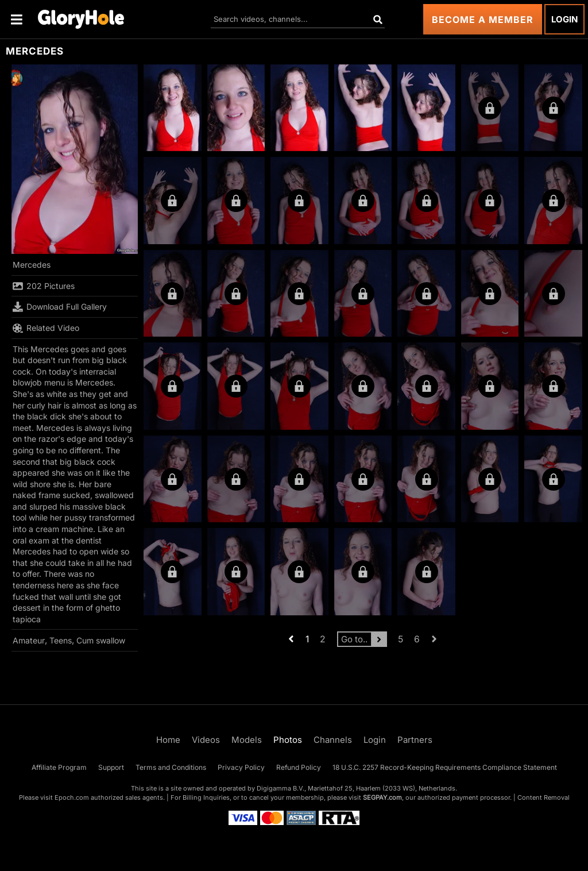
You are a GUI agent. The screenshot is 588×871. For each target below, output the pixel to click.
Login (564, 19)
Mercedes (32, 265)
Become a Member (483, 20)
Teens (61, 640)
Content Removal (543, 797)
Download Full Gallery (60, 307)
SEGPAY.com (382, 797)
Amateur (29, 640)
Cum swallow (101, 640)
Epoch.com (72, 797)
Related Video (46, 328)
